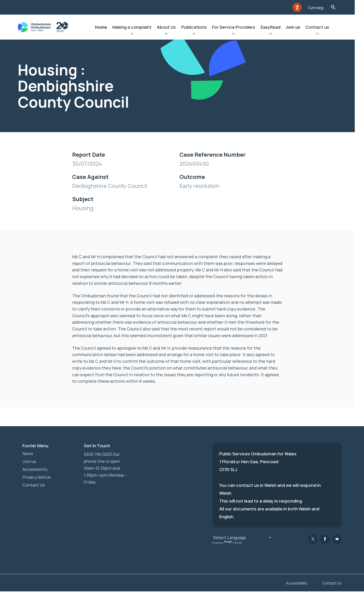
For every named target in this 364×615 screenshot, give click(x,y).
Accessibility (35, 469)
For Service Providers (238, 27)
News (28, 454)
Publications (198, 27)
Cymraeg (320, 8)
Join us (297, 27)
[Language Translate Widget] (242, 538)
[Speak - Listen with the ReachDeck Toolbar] (302, 7)
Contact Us (34, 485)
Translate (233, 543)
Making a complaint (136, 27)
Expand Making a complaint (136, 34)
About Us (170, 27)
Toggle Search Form (338, 7)
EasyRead (275, 27)
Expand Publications (198, 34)
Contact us (322, 27)
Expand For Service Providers (238, 34)
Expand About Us (170, 34)
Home (105, 27)
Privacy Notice (37, 477)
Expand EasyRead (275, 34)
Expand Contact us (322, 34)
